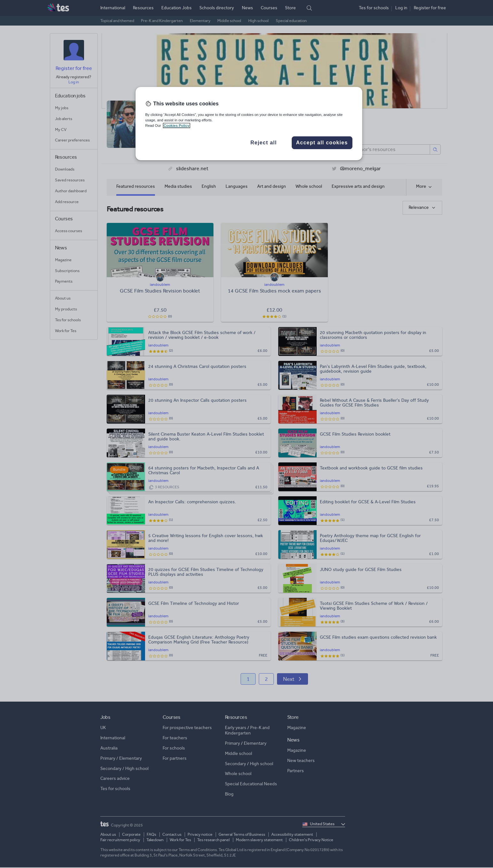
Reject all (264, 143)
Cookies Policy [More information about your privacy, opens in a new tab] (177, 126)
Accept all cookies (322, 143)
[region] (249, 124)
